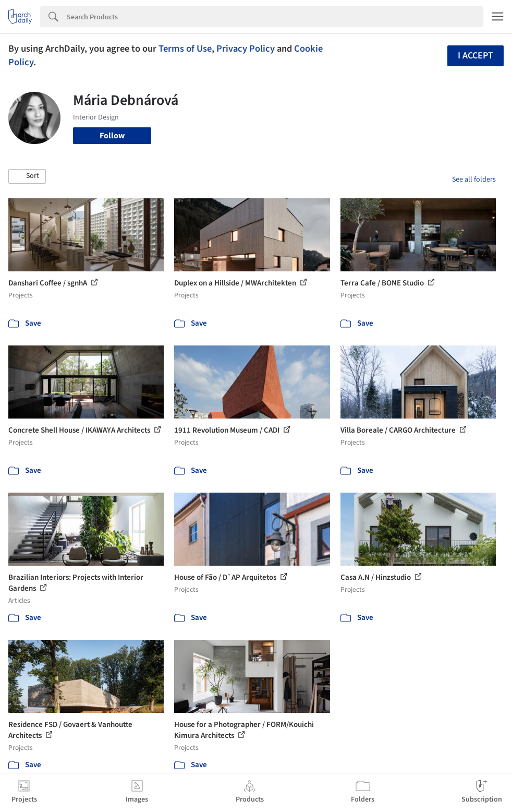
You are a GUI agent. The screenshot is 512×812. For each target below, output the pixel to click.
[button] (27, 176)
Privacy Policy (246, 49)
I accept (476, 56)
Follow (112, 136)
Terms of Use (185, 49)
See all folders (474, 180)
